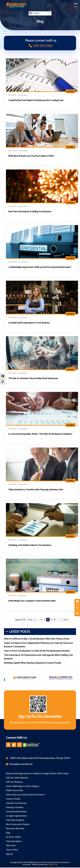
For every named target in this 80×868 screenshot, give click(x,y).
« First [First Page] (30, 620)
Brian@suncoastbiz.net (21, 764)
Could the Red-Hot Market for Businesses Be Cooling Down (36, 100)
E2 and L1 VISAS (13, 837)
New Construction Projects (18, 824)
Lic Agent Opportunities (16, 816)
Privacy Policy (12, 850)
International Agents (15, 820)
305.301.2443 (41, 46)
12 (55, 620)
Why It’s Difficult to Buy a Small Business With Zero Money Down (37, 639)
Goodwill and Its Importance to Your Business (29, 323)
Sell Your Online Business (17, 778)
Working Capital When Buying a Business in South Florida (33, 663)
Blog (8, 833)
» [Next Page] (61, 620)
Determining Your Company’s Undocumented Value (32, 601)
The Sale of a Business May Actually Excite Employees (33, 378)
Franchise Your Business (16, 803)
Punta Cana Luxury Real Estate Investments (25, 795)
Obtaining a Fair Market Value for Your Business (30, 545)
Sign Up (9, 854)
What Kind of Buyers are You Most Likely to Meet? (31, 156)
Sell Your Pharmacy (14, 782)
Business (70, 91)
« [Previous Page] (35, 620)
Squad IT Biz (53, 864)
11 (51, 620)
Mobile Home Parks (14, 790)
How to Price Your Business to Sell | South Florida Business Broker (37, 651)
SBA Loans (11, 845)
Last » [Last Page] (66, 620)
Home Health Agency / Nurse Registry (23, 786)
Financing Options (14, 841)
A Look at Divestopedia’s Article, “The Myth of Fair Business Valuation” (40, 434)
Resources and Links (15, 828)
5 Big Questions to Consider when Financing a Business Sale (36, 489)
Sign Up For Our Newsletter (40, 716)
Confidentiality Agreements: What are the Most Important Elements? (40, 267)
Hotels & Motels (13, 799)
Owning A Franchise (15, 807)
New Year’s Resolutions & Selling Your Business (30, 211)
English (34, 13)
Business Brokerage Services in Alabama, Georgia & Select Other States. (37, 773)
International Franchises (16, 812)
